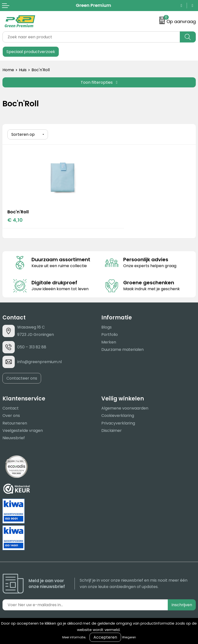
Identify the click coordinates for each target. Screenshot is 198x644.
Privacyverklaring (118, 423)
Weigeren (129, 637)
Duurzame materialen (122, 349)
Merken (109, 342)
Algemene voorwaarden (125, 408)
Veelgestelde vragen (23, 430)
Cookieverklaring (118, 415)
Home (8, 70)
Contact (11, 408)
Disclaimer (112, 430)
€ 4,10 (15, 219)
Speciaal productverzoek (31, 52)
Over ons (11, 415)
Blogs (107, 327)
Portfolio (110, 334)
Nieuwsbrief (14, 438)
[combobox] (91, 37)
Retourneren (15, 423)
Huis (23, 70)
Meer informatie (74, 637)
